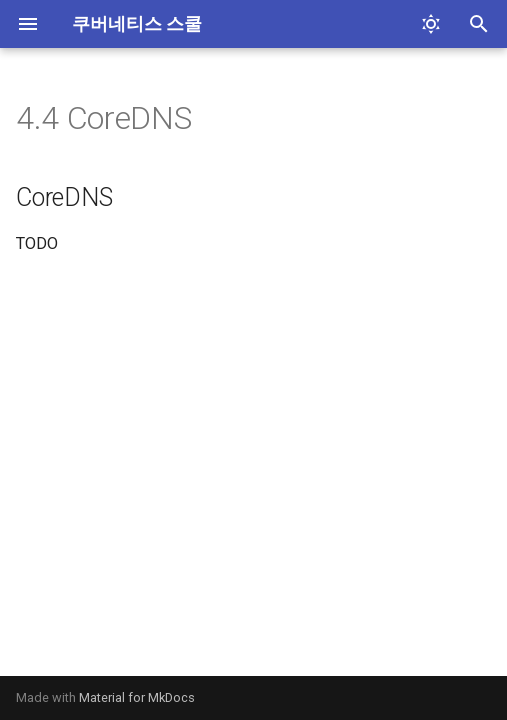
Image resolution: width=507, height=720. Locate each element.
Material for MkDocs (137, 697)
